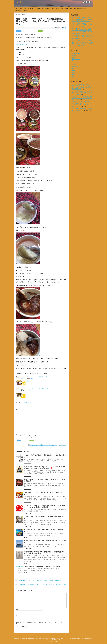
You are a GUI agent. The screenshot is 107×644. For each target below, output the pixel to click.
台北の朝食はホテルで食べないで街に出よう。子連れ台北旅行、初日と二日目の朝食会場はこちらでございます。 (82, 37)
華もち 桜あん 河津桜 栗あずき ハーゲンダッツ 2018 (43, 445)
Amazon (28, 382)
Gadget (25, 8)
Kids (52, 8)
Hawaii (38, 8)
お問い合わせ (26, 10)
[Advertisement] (28, 421)
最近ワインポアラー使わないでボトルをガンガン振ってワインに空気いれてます (82, 98)
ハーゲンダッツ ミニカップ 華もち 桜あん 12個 (37, 376)
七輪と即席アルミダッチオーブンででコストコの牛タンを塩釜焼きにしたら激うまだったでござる (82, 25)
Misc (75, 8)
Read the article (28, 463)
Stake (62, 8)
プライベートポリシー (35, 10)
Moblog (85, 8)
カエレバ (32, 378)
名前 (17, 610)
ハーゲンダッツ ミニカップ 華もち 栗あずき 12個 (37, 389)
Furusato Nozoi (32, 8)
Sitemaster (63, 445)
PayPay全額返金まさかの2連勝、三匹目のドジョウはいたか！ (43, 567)
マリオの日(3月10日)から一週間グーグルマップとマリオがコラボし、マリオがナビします (41, 585)
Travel (71, 8)
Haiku (42, 8)
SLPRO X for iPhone (28, 403)
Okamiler (57, 8)
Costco (16, 8)
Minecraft (80, 8)
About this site (18, 10)
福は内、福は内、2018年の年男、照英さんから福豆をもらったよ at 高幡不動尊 (38, 581)
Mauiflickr (21, 2)
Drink (20, 8)
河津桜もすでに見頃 (21, 44)
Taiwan (66, 8)
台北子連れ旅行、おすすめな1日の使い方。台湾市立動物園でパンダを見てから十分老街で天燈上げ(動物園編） (83, 19)
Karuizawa (48, 8)
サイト (18, 615)
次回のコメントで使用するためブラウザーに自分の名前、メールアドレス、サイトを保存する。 (40, 623)
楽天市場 (29, 380)
